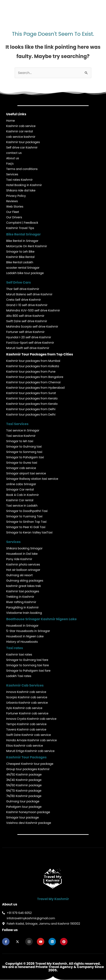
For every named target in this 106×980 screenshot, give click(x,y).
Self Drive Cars (19, 282)
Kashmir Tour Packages (26, 757)
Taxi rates (15, 648)
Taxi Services (17, 424)
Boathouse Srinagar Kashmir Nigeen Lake (41, 619)
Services (13, 542)
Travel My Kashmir (53, 899)
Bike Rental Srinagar (23, 234)
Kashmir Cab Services (25, 685)
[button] (89, 7)
